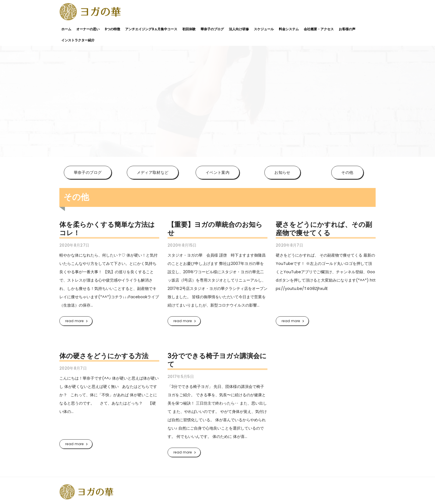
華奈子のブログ (212, 29)
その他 (347, 172)
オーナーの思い (88, 29)
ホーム (66, 29)
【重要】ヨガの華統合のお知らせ (215, 229)
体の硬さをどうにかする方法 (104, 356)
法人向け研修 (239, 29)
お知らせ (282, 172)
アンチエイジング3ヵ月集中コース (151, 29)
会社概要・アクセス (319, 29)
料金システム (289, 29)
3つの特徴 (112, 29)
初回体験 (189, 29)
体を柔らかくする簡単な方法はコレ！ (107, 229)
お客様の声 (347, 29)
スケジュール (264, 29)
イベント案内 (217, 172)
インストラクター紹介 (78, 40)
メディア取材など (153, 172)
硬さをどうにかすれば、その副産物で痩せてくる (324, 229)
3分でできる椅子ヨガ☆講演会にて (217, 360)
